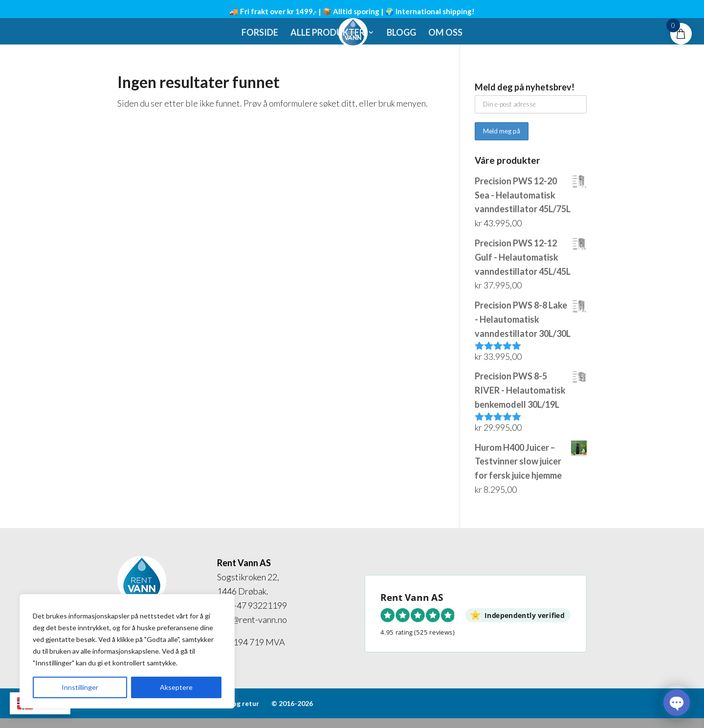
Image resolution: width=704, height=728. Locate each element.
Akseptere (176, 687)
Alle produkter (328, 33)
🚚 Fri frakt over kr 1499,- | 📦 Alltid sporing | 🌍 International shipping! (352, 11)
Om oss (445, 33)
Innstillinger (80, 687)
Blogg (401, 33)
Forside (260, 33)
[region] (127, 651)
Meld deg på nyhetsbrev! (525, 87)
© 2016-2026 (292, 703)
